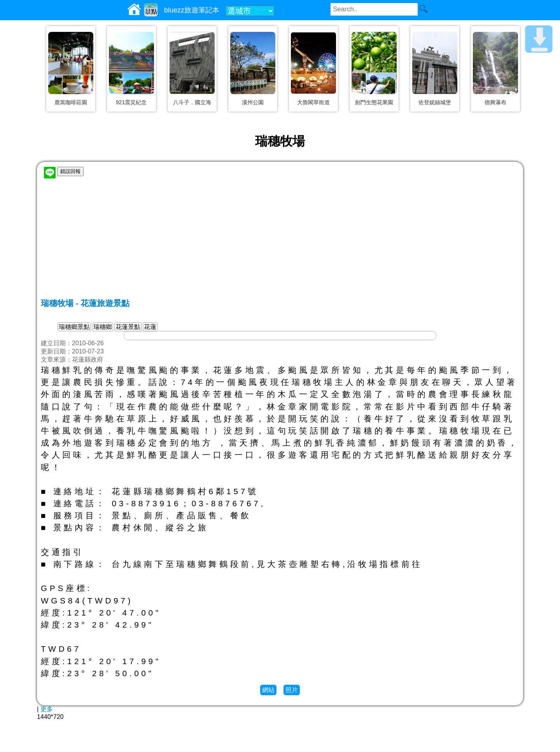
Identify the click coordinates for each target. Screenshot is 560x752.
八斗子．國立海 (192, 102)
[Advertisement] (280, 240)
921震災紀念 (131, 102)
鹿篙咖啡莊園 (71, 102)
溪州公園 (253, 102)
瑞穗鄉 (103, 327)
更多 (47, 709)
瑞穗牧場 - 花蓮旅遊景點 (85, 303)
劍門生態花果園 (374, 102)
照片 (292, 690)
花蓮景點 (128, 327)
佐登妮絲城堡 (435, 102)
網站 (268, 690)
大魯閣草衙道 (313, 102)
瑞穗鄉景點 (74, 327)
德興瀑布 (495, 102)
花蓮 (150, 327)
